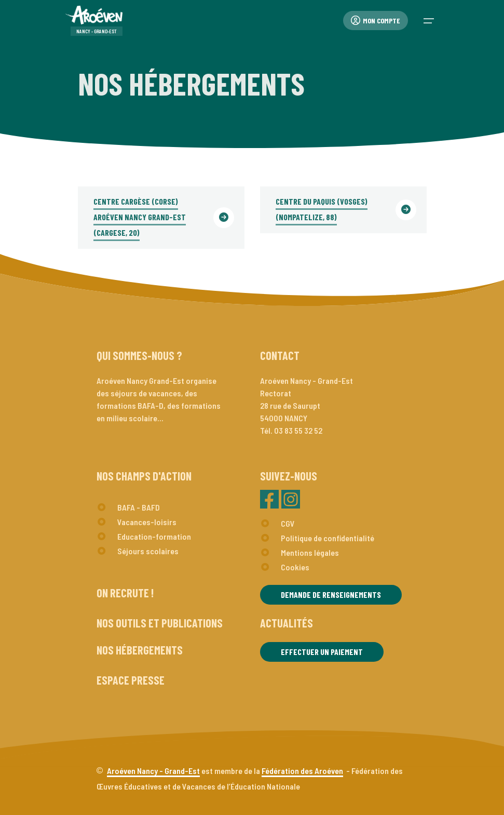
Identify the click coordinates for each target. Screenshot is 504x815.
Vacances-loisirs (147, 522)
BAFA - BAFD (139, 507)
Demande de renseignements (331, 594)
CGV (288, 523)
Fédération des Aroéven (302, 771)
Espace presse (131, 680)
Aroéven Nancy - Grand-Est (153, 771)
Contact (280, 355)
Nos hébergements (140, 650)
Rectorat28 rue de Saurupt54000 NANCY (290, 405)
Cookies (295, 567)
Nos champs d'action (144, 476)
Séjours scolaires (148, 551)
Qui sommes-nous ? (139, 355)
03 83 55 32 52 (298, 430)
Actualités (287, 623)
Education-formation (154, 536)
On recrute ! (125, 593)
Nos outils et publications (160, 623)
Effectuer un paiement (322, 652)
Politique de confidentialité (328, 538)
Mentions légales (310, 552)
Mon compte (376, 21)
